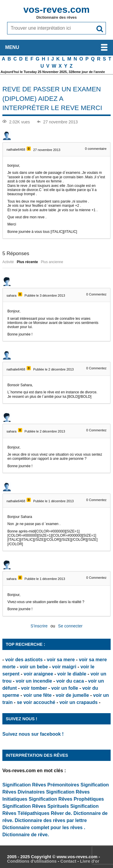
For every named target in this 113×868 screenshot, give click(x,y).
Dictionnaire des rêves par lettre (51, 820)
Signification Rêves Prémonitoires (41, 785)
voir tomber (34, 688)
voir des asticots (24, 660)
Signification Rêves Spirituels (36, 806)
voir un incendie (34, 681)
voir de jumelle (72, 695)
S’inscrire (39, 626)
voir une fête (37, 695)
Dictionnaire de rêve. (26, 835)
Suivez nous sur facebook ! (33, 734)
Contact (68, 861)
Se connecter (70, 626)
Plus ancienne (52, 262)
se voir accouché (36, 702)
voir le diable (72, 674)
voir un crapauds (79, 702)
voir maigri (64, 667)
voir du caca (70, 681)
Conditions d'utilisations (32, 861)
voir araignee (38, 674)
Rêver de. (62, 813)
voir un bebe (34, 667)
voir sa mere (61, 660)
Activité (8, 262)
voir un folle (65, 688)
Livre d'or (89, 861)
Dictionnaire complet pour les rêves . (44, 828)
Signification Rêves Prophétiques (66, 799)
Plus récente (27, 262)
